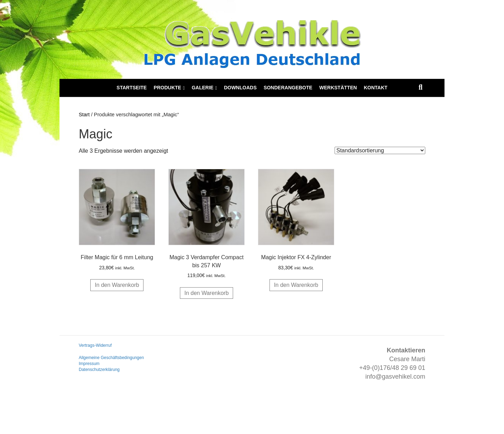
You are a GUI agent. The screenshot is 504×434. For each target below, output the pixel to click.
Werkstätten (338, 88)
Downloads (240, 88)
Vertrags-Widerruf (95, 345)
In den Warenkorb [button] (117, 285)
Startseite (132, 88)
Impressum (89, 364)
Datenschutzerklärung (99, 370)
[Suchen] (421, 87)
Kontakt (375, 88)
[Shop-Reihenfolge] (380, 150)
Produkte (167, 88)
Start (84, 115)
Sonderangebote (288, 88)
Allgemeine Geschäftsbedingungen (111, 358)
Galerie (203, 88)
